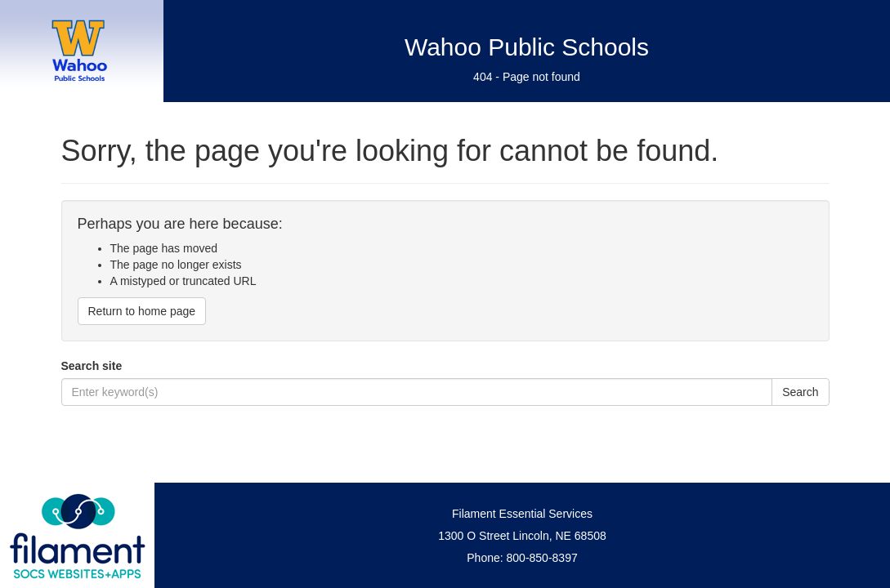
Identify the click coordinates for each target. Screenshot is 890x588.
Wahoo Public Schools (527, 47)
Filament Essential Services (522, 514)
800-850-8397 (542, 558)
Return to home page (142, 311)
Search (800, 392)
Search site (92, 366)
